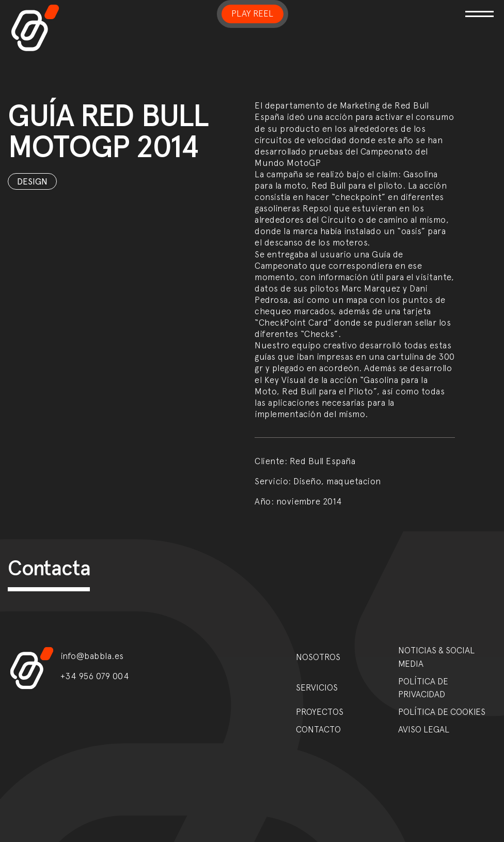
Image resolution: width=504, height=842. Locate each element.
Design (32, 181)
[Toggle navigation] (416, 7)
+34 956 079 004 (95, 676)
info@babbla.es (92, 656)
